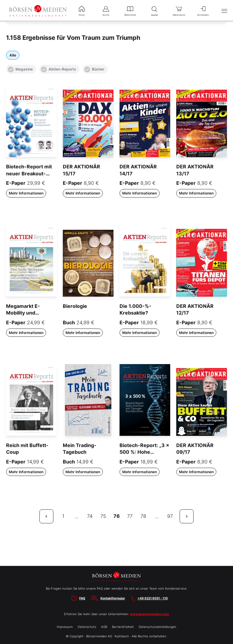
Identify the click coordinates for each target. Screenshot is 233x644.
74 (90, 516)
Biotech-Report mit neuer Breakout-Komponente (29, 173)
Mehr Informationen (26, 193)
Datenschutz (87, 627)
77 (130, 516)
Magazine (20, 69)
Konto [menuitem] (106, 10)
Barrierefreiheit (123, 627)
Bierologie (75, 306)
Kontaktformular (113, 598)
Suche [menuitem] (154, 10)
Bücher (94, 69)
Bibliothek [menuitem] (130, 10)
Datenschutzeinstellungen (157, 627)
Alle (13, 55)
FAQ (82, 598)
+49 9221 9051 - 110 (153, 598)
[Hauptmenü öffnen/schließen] (224, 11)
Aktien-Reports (59, 69)
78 (143, 516)
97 (170, 516)
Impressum (65, 627)
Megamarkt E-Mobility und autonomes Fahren (29, 313)
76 (117, 516)
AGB (104, 627)
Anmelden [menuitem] (203, 10)
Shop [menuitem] (82, 10)
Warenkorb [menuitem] (179, 10)
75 (103, 516)
